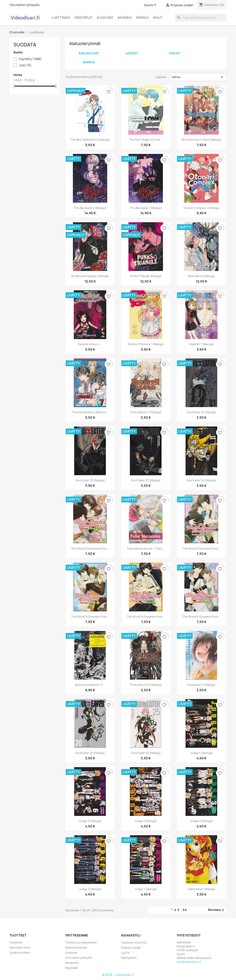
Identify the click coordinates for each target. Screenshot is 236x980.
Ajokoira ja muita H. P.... (90, 685)
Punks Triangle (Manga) (146, 276)
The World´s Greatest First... (90, 549)
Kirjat (175, 53)
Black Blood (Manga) (201, 276)
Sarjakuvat (89, 53)
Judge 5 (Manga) (146, 821)
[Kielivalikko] (151, 5)
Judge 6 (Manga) (90, 821)
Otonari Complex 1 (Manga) (201, 208)
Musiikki (125, 18)
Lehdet (132, 53)
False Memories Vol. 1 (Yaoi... (146, 549)
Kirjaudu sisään (131, 948)
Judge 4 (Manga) (201, 753)
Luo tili (125, 953)
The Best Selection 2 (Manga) (90, 140)
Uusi (25, 65)
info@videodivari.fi (189, 962)
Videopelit (83, 18)
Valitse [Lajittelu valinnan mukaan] (198, 77)
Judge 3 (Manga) (202, 821)
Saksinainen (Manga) (202, 889)
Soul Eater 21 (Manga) (202, 412)
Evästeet (71, 953)
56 (185, 910)
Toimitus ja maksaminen (81, 942)
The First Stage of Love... (146, 140)
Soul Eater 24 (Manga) (201, 480)
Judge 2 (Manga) (90, 889)
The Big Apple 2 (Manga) (90, 208)
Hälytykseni (129, 958)
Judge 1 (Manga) (146, 889)
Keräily (142, 18)
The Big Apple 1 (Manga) (146, 208)
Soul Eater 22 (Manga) (90, 480)
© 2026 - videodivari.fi (118, 975)
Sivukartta (72, 963)
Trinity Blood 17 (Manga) (146, 412)
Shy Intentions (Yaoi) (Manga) (202, 140)
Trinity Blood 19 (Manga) (146, 685)
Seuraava (217, 910)
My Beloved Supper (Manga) (90, 276)
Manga (89, 62)
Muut (158, 18)
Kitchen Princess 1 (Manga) (146, 344)
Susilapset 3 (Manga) (201, 685)
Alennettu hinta (20, 948)
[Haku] (201, 18)
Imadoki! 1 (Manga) (201, 344)
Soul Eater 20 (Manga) (90, 753)
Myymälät (72, 968)
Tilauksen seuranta (134, 942)
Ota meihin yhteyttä (24, 5)
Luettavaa (61, 18)
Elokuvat (105, 18)
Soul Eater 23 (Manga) (146, 480)
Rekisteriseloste (76, 948)
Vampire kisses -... (90, 344)
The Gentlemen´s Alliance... (90, 412)
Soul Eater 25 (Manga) (146, 753)
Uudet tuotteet (20, 953)
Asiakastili (131, 935)
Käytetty (30, 59)
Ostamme (16, 942)
